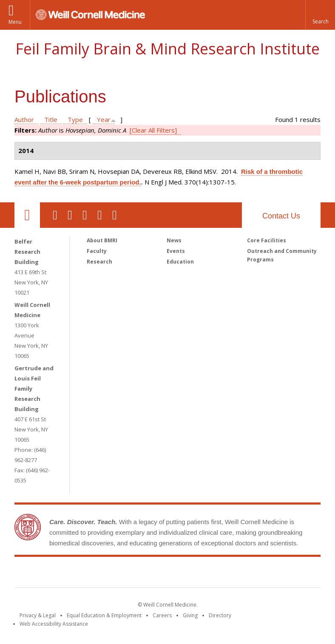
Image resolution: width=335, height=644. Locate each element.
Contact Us (281, 216)
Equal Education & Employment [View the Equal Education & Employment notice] (104, 615)
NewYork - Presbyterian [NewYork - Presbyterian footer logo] (239, 574)
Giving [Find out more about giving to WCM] (190, 615)
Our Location (27, 215)
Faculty (97, 251)
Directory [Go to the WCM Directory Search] (220, 615)
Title (51, 119)
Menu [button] (15, 22)
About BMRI (102, 240)
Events (176, 251)
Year (104, 119)
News (174, 240)
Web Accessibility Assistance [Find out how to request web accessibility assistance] (54, 624)
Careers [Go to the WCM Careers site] (162, 615)
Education (180, 262)
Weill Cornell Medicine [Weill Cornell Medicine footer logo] (105, 574)
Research (99, 262)
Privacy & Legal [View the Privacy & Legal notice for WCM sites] (38, 615)
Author (24, 119)
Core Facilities (267, 240)
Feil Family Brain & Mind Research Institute (167, 49)
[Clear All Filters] (153, 130)
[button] (320, 15)
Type (75, 119)
